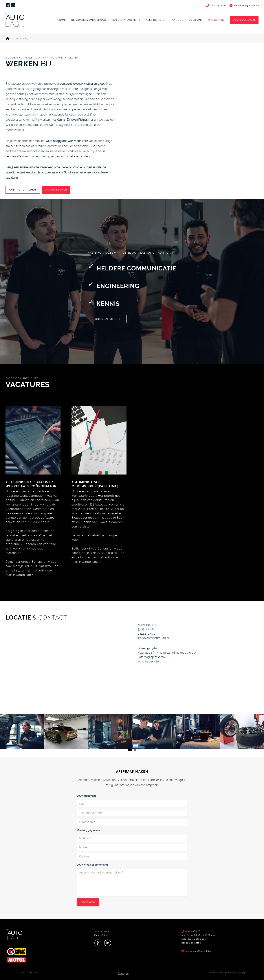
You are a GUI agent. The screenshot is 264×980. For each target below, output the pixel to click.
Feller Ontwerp (237, 973)
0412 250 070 (146, 634)
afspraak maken (244, 20)
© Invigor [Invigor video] (123, 973)
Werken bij (216, 20)
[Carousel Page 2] (135, 750)
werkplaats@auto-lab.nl (153, 638)
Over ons (196, 20)
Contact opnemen (23, 190)
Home (62, 20)
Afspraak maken (56, 190)
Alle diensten (156, 20)
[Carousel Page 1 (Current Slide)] (130, 750)
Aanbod (178, 20)
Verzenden (88, 902)
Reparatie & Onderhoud (89, 20)
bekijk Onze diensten (107, 319)
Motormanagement (126, 20)
